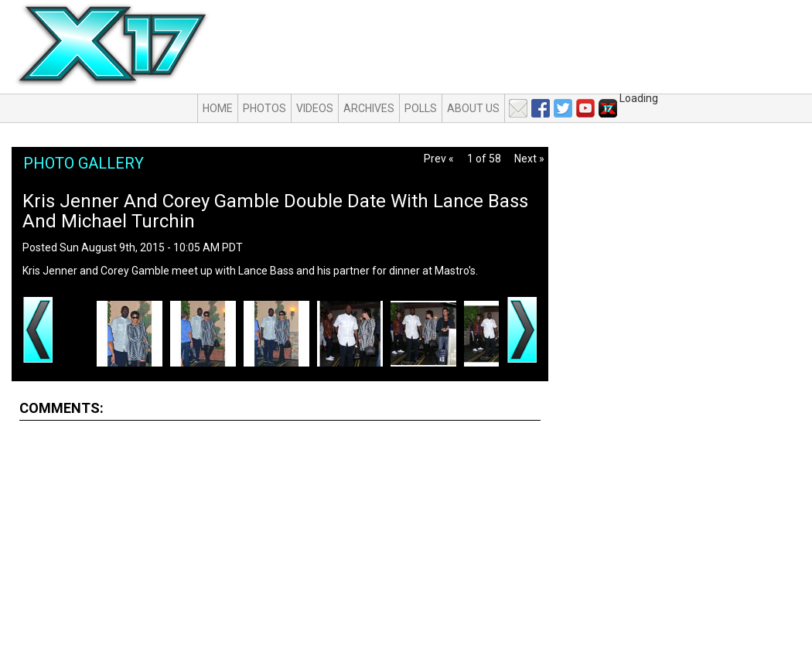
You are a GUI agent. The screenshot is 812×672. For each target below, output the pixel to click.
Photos (264, 108)
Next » (529, 159)
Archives (369, 108)
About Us (473, 108)
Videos (315, 108)
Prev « (439, 159)
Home (218, 108)
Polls (421, 108)
